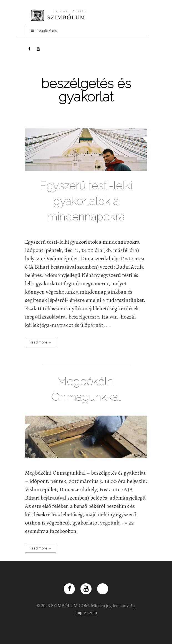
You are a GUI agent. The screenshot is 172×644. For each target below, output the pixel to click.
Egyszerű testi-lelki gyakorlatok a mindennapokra (86, 201)
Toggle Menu (44, 30)
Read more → (41, 342)
